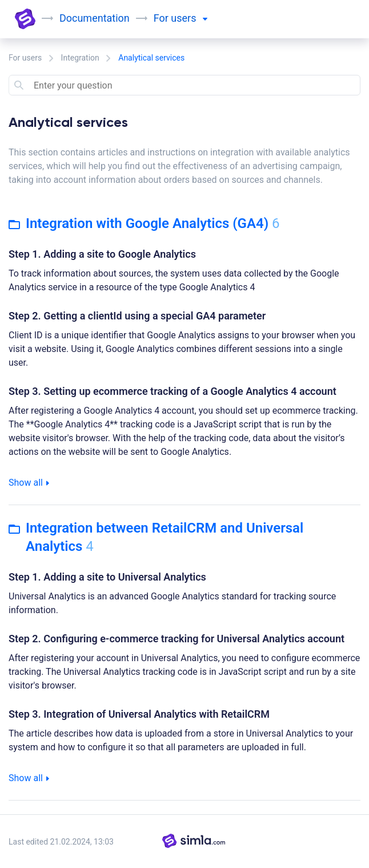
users (189, 18)
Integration (80, 58)
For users (25, 58)
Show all (29, 483)
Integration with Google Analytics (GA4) (144, 223)
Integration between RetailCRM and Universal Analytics (156, 537)
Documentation (95, 18)
